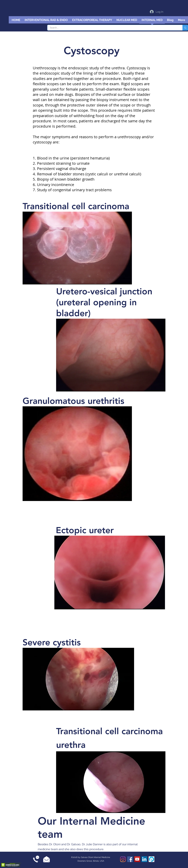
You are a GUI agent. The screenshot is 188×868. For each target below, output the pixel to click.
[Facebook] (130, 859)
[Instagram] (123, 859)
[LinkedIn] (144, 859)
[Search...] (113, 28)
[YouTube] (137, 859)
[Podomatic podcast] (151, 859)
